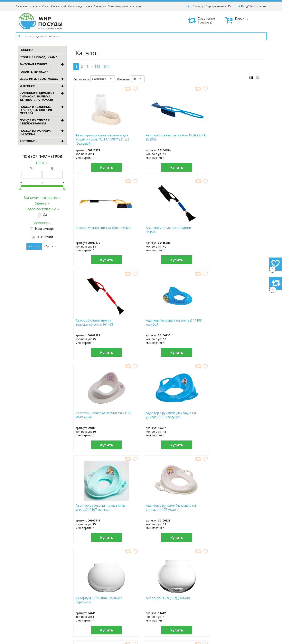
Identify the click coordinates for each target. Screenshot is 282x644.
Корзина (237, 20)
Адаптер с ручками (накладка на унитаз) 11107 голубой (236, 232)
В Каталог (22, 6)
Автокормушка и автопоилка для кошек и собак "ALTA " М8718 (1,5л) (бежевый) (96, 139)
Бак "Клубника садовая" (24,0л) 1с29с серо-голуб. (239, 508)
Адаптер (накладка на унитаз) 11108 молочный (191, 230)
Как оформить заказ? (225, 598)
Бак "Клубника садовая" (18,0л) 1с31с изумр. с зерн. (142, 509)
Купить (96, 167)
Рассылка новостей (116, 622)
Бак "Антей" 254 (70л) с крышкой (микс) (93, 415)
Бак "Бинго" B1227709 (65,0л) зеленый (188, 415)
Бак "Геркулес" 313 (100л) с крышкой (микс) (239, 415)
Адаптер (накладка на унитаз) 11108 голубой (141, 230)
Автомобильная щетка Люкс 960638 (190, 137)
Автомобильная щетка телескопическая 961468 (93, 232)
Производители (118, 6)
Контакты (136, 6)
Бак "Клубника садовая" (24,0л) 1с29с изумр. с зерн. (190, 509)
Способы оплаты (222, 608)
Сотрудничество (167, 614)
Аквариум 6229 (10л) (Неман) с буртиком (189, 322)
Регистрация (258, 6)
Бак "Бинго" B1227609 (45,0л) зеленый (140, 415)
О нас (46, 6)
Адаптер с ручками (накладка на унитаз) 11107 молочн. (140, 324)
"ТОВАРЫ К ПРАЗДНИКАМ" (38, 57)
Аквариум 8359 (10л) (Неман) (236, 322)
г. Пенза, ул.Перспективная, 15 (209, 6)
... (92, 66)
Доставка (217, 603)
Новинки (27, 50)
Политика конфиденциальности (232, 619)
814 (107, 67)
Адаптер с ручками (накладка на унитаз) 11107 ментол (92, 324)
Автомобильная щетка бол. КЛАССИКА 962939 (142, 137)
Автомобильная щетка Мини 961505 (238, 137)
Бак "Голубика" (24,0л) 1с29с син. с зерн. (92, 508)
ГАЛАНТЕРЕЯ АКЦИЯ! (35, 72)
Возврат (217, 614)
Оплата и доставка (80, 6)
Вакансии (100, 6)
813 (97, 67)
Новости (35, 6)
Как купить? (59, 6)
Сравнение (203, 20)
